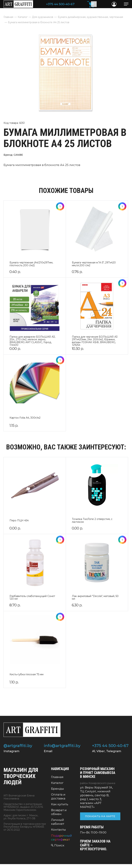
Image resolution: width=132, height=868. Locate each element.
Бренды (58, 789)
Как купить (60, 804)
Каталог (57, 783)
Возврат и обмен (59, 812)
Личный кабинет (58, 822)
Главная (57, 777)
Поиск (59, 845)
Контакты (58, 830)
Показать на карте (100, 816)
